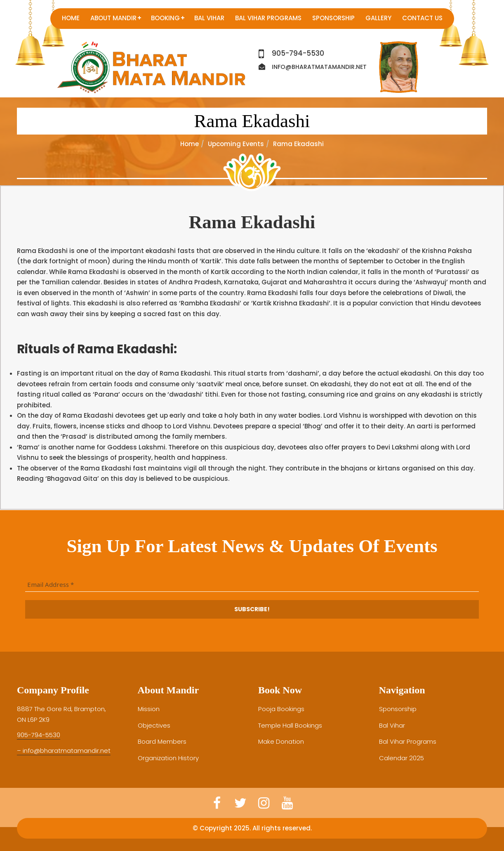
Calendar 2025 (402, 758)
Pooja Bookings (281, 709)
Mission (149, 709)
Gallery (378, 18)
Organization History (168, 758)
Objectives (154, 725)
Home (71, 18)
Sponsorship (333, 18)
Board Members (162, 741)
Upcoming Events (236, 144)
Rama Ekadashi (252, 121)
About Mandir (113, 18)
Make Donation (281, 741)
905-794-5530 (298, 53)
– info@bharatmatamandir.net (64, 751)
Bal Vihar (209, 18)
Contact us (422, 18)
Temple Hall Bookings (290, 725)
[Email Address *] (252, 585)
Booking (165, 18)
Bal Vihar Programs (268, 18)
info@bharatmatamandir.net (319, 67)
